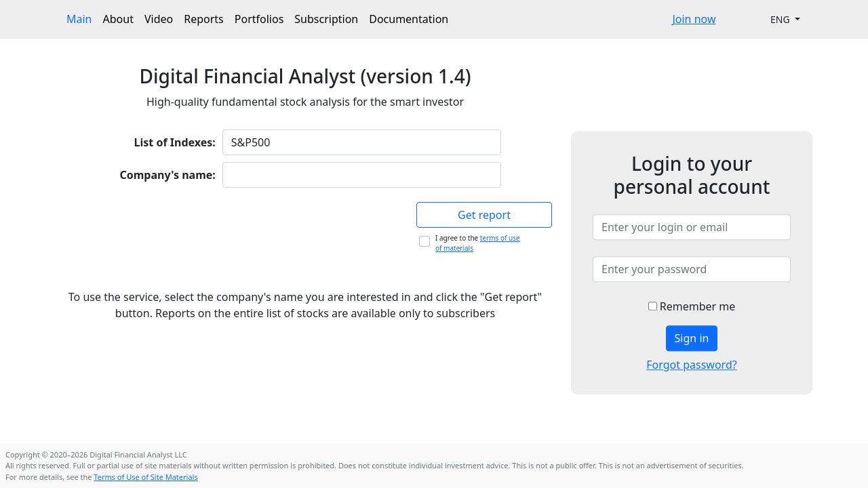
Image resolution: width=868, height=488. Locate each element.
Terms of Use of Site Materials (145, 477)
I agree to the (478, 243)
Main (79, 19)
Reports (204, 19)
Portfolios (259, 19)
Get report (484, 215)
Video (159, 19)
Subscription (326, 19)
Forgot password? (691, 365)
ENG (781, 19)
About (118, 19)
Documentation (409, 19)
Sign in (692, 338)
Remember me (692, 306)
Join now (694, 19)
